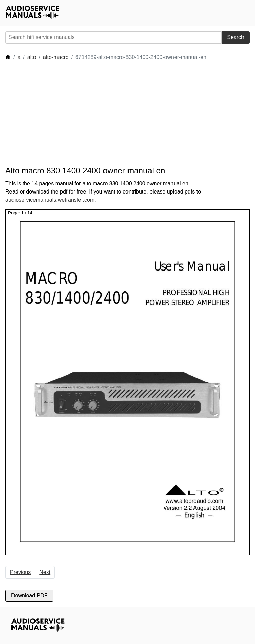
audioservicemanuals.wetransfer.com (50, 200)
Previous (20, 572)
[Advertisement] (129, 113)
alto (32, 57)
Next (45, 572)
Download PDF (29, 596)
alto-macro (56, 57)
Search (236, 37)
